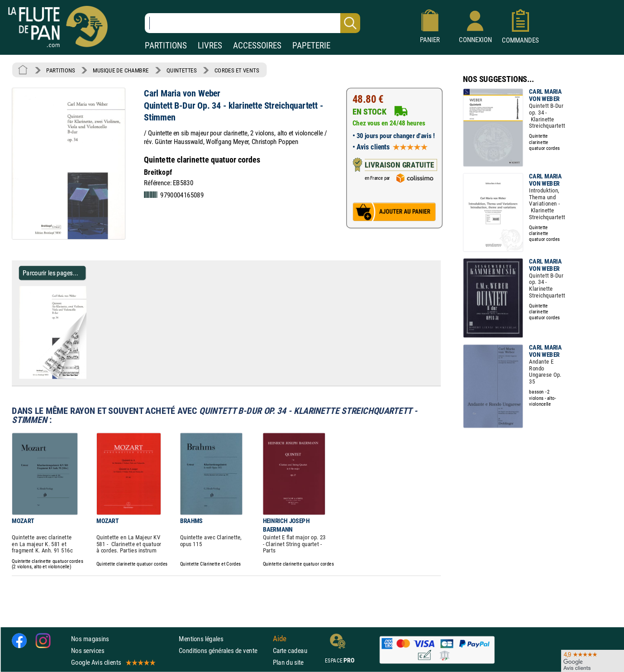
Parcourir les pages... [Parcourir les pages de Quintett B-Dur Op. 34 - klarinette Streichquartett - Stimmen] (50, 273)
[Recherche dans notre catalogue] (252, 23)
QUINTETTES (181, 70)
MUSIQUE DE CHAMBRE (121, 70)
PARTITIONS (166, 46)
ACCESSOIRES (257, 46)
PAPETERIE (311, 46)
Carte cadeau (290, 650)
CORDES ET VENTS (237, 70)
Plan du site (288, 662)
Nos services (88, 650)
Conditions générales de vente (224, 650)
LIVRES (210, 46)
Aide (280, 638)
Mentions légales (201, 639)
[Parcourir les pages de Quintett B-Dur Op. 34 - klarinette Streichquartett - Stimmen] (90, 377)
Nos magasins (90, 639)
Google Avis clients (113, 662)
